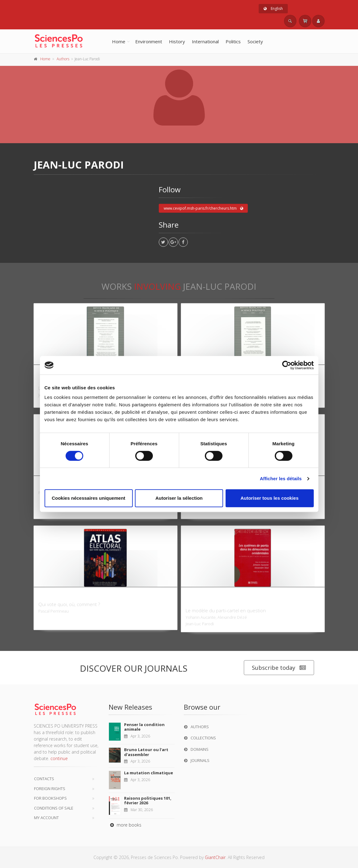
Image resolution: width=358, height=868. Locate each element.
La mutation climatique (149, 773)
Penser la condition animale (144, 727)
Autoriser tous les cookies (270, 498)
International (205, 41)
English (273, 9)
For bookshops (50, 798)
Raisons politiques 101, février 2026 (148, 801)
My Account (46, 818)
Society (255, 41)
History (177, 41)
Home (119, 41)
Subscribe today (279, 668)
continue (59, 758)
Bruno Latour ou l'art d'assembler (146, 752)
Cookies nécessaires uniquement (88, 498)
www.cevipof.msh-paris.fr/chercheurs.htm (203, 208)
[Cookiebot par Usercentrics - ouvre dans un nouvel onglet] (287, 365)
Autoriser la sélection (179, 498)
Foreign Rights (50, 789)
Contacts (44, 779)
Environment (149, 41)
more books (125, 825)
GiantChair (215, 857)
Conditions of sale (54, 808)
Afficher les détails (281, 479)
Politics (233, 41)
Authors (63, 59)
